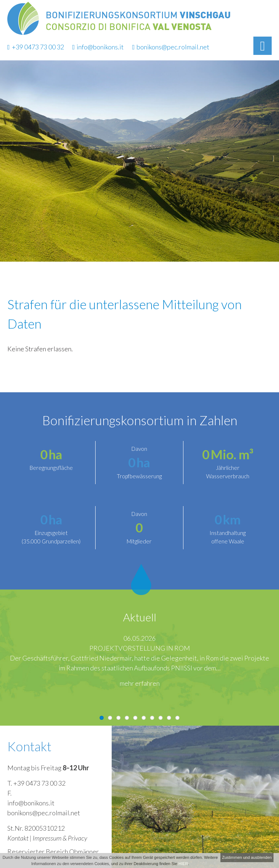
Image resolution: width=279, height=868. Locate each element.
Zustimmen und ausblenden (247, 857)
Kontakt (18, 838)
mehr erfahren (140, 683)
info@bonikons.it (98, 47)
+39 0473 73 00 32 (36, 47)
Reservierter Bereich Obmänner (53, 852)
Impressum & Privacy (60, 838)
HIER (183, 864)
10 (177, 718)
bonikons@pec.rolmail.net (171, 47)
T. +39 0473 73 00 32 (36, 783)
